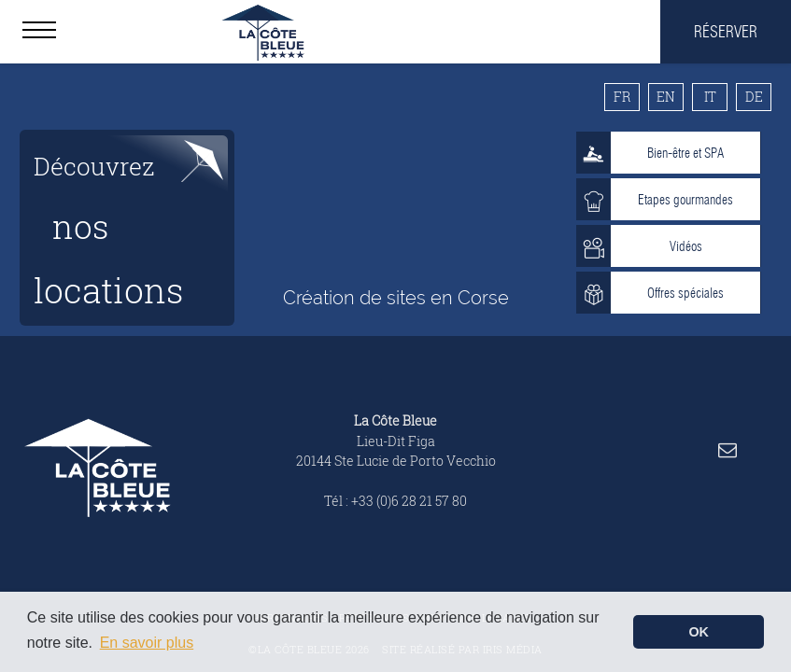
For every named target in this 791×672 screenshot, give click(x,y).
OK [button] (699, 632)
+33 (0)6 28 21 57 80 (409, 501)
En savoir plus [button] (147, 643)
